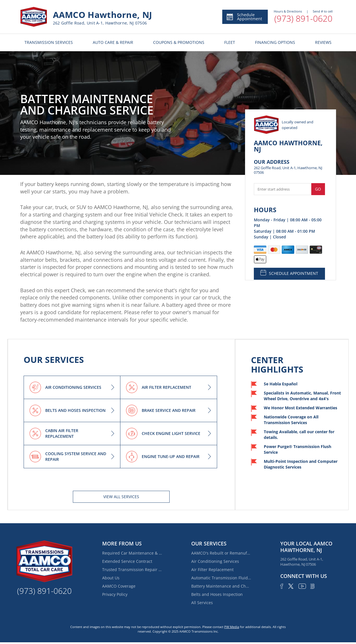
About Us (111, 578)
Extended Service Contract (127, 561)
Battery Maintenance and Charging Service (221, 586)
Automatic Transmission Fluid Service (221, 578)
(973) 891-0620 (303, 18)
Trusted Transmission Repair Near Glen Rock (132, 570)
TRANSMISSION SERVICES (49, 42)
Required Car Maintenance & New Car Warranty (132, 553)
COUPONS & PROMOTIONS (179, 42)
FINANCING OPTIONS (275, 42)
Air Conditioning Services (215, 561)
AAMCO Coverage (119, 586)
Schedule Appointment (244, 17)
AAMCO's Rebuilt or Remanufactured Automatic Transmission (221, 553)
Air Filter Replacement (212, 570)
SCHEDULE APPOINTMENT (289, 273)
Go (318, 189)
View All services (121, 497)
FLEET (230, 42)
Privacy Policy (115, 594)
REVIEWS (323, 42)
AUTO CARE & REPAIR (113, 42)
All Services (202, 603)
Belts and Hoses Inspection (217, 594)
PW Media (232, 627)
